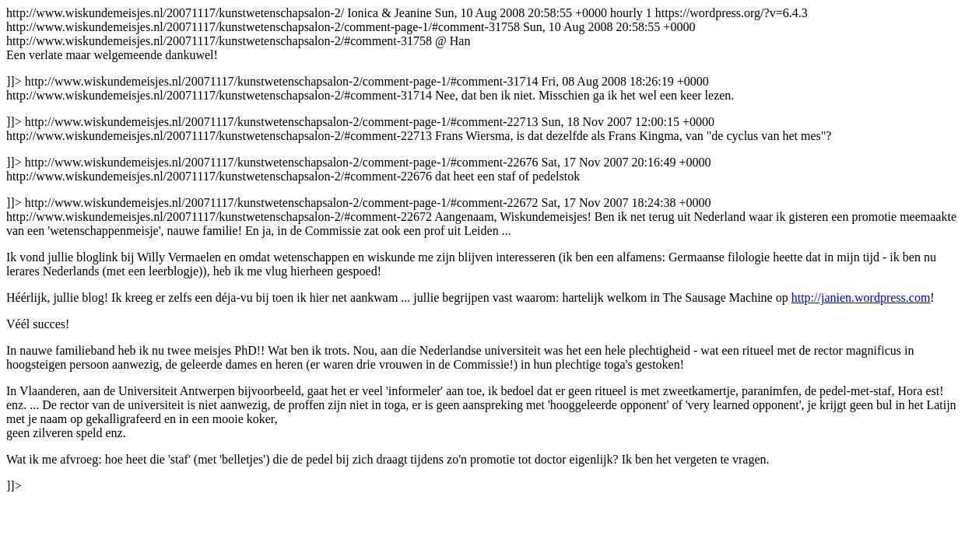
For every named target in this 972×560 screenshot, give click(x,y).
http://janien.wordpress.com (861, 297)
